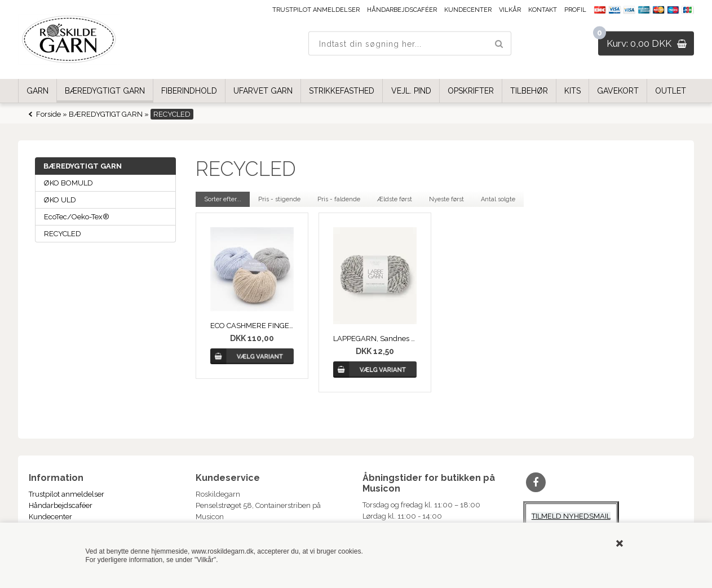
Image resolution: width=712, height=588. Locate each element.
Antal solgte (498, 199)
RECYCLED (63, 234)
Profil (575, 10)
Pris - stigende (279, 199)
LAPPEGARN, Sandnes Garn (375, 339)
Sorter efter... (223, 199)
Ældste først (395, 199)
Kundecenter (468, 10)
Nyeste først (446, 199)
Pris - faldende (339, 199)
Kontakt (543, 10)
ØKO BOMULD (68, 183)
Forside (48, 114)
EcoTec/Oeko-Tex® (77, 217)
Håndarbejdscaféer (402, 10)
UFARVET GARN (263, 91)
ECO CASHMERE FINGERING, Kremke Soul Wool (252, 326)
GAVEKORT (618, 91)
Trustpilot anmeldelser (316, 10)
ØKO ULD (60, 200)
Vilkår (510, 10)
